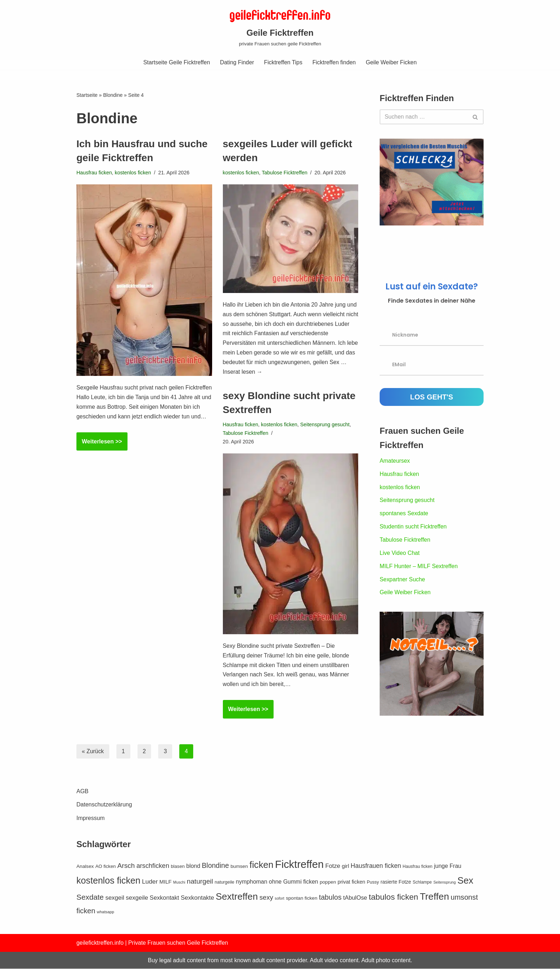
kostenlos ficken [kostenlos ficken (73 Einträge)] (108, 898)
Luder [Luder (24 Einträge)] (150, 899)
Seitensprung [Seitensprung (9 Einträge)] (444, 899)
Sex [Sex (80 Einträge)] (466, 898)
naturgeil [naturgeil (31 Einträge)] (200, 898)
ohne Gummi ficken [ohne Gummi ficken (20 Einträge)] (294, 899)
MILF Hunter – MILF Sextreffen (419, 568)
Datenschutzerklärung (104, 822)
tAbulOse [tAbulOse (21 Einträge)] (355, 915)
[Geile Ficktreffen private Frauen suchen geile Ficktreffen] (280, 27)
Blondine (113, 95)
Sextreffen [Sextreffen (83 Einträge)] (237, 914)
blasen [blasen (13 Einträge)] (178, 883)
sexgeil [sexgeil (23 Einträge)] (115, 915)
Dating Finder (237, 62)
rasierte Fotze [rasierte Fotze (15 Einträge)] (396, 899)
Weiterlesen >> (99, 454)
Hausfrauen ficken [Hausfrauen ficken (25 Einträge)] (376, 883)
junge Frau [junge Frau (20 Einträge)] (448, 883)
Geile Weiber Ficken (392, 62)
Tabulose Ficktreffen (285, 173)
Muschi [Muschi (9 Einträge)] (179, 899)
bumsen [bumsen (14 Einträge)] (239, 883)
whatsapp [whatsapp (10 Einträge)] (106, 929)
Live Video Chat (400, 554)
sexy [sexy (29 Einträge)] (266, 915)
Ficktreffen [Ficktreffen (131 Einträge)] (299, 881)
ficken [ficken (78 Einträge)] (262, 882)
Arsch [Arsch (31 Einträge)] (126, 883)
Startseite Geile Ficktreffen (176, 62)
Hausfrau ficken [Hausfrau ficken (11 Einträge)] (417, 884)
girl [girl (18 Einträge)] (345, 883)
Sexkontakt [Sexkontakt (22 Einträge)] (164, 915)
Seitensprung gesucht (326, 424)
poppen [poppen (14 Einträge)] (328, 899)
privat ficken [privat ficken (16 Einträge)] (351, 899)
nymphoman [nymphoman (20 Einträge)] (251, 899)
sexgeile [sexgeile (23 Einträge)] (137, 915)
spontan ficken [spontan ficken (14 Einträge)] (301, 915)
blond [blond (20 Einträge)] (193, 883)
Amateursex (395, 461)
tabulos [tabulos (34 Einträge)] (330, 914)
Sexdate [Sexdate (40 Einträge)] (90, 914)
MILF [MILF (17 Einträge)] (165, 899)
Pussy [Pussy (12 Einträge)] (373, 899)
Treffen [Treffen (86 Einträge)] (434, 914)
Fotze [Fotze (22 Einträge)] (333, 883)
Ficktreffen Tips (283, 62)
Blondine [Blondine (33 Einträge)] (215, 883)
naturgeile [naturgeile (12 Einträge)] (224, 899)
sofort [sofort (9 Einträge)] (279, 915)
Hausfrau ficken (94, 173)
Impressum (91, 835)
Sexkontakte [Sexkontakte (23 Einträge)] (197, 915)
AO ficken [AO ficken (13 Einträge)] (106, 883)
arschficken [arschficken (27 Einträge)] (153, 883)
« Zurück (93, 752)
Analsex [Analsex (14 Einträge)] (85, 883)
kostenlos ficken (133, 173)
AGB (82, 808)
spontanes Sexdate (404, 514)
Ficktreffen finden (334, 62)
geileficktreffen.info (100, 960)
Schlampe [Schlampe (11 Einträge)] (422, 899)
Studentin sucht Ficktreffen (413, 528)
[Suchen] (424, 117)
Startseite (87, 95)
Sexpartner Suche (402, 581)
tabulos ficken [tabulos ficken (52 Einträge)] (393, 914)
